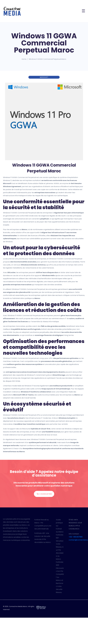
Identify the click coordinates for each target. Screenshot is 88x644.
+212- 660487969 (76, 537)
